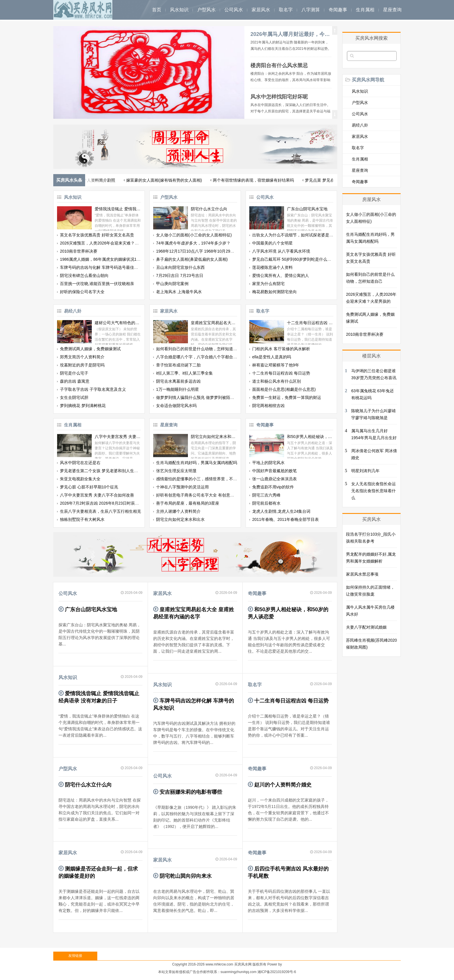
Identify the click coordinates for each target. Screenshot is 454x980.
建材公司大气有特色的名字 (118, 323)
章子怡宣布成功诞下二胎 (178, 365)
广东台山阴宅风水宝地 (307, 209)
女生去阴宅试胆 (74, 397)
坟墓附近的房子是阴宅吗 (82, 365)
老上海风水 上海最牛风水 (179, 292)
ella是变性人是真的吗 (272, 357)
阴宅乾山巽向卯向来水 (186, 876)
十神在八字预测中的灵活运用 (182, 487)
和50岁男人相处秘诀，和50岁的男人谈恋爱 (310, 437)
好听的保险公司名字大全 (82, 292)
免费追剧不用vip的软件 (273, 487)
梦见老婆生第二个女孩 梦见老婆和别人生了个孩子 (105, 471)
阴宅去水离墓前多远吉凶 (178, 381)
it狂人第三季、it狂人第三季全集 (184, 373)
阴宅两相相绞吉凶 (268, 406)
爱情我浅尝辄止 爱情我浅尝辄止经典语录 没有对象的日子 (118, 209)
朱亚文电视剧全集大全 (80, 479)
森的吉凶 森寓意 (75, 381)
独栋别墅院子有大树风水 (82, 519)
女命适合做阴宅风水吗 (176, 406)
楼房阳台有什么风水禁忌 (279, 65)
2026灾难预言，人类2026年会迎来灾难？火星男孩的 (107, 243)
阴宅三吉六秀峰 (266, 495)
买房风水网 (243, 964)
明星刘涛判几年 (365, 471)
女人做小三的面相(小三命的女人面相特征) (194, 235)
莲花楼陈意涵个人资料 (272, 267)
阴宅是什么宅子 (74, 373)
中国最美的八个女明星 (272, 243)
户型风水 (206, 10)
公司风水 (234, 10)
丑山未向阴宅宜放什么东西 (180, 267)
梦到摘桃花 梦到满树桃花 (83, 406)
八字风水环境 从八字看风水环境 (281, 251)
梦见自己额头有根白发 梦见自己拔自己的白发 (229, 180)
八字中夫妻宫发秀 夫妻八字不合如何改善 (118, 437)
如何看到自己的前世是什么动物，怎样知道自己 (199, 349)
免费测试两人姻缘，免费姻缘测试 (90, 349)
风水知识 (179, 10)
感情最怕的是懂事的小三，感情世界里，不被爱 (199, 479)
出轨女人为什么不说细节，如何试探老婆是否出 (295, 235)
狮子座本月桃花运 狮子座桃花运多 (146, 180)
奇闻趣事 (338, 10)
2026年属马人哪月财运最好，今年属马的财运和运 (291, 34)
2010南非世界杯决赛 (79, 251)
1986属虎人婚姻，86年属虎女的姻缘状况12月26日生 (108, 259)
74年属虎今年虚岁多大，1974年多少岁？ (193, 243)
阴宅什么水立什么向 (209, 209)
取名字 (286, 10)
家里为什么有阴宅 (268, 284)
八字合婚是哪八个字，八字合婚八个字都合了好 (199, 357)
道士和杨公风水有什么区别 (277, 381)
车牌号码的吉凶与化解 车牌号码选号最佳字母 (101, 267)
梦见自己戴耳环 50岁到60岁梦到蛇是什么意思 (294, 259)
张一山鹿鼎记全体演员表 (274, 479)
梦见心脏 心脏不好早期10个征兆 (89, 487)
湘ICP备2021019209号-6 (277, 972)
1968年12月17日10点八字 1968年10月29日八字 (199, 251)
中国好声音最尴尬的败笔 (274, 471)
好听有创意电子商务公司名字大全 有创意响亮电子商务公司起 (211, 495)
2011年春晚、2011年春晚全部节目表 (285, 519)
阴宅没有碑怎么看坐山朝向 (84, 275)
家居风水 (261, 10)
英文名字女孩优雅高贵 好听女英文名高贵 (97, 235)
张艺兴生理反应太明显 (176, 471)
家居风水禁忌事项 (362, 574)
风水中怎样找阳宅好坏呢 (279, 97)
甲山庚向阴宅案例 (172, 284)
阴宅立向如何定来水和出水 (214, 437)
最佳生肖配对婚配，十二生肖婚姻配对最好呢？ (324, 180)
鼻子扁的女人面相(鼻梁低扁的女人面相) (192, 259)
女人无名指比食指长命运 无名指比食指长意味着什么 (374, 491)
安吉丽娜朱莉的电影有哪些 (191, 792)
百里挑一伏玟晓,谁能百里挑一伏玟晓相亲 (97, 284)
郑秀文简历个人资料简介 (82, 357)
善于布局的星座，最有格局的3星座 (188, 503)
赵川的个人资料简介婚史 (283, 785)
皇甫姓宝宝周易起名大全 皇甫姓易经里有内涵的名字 (214, 323)
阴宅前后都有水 (266, 503)
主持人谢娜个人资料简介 (178, 511)
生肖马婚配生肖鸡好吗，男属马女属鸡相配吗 (197, 463)
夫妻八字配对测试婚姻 (366, 627)
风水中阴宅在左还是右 (80, 463)
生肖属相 (365, 10)
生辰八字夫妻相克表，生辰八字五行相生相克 (100, 511)
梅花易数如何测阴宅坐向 (274, 292)
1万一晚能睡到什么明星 (177, 389)
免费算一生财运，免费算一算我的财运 (287, 397)
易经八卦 (73, 311)
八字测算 (311, 10)
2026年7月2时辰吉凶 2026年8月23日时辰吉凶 (101, 503)
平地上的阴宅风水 (268, 463)
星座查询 (392, 10)
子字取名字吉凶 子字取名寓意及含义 (93, 389)
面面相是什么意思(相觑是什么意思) (284, 389)
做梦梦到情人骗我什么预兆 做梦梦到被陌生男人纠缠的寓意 (209, 397)
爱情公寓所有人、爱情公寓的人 (281, 275)
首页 (157, 10)
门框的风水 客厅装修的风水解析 (281, 349)
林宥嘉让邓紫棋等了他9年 (276, 365)
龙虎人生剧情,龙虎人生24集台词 (281, 511)
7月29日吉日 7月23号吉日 (180, 275)
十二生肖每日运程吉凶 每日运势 (310, 323)
